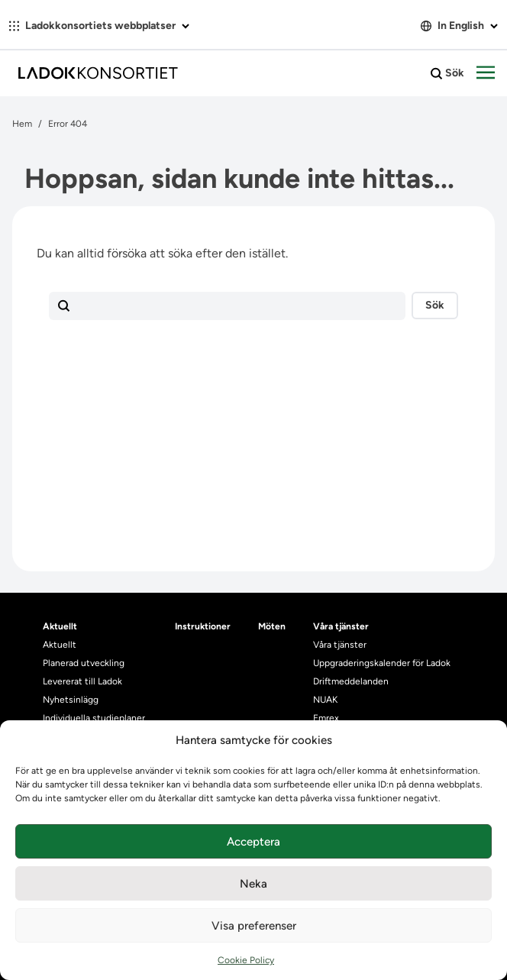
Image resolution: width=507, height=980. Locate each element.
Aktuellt (60, 645)
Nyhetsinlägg (71, 700)
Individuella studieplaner (95, 718)
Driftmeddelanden (351, 681)
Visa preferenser (254, 926)
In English (459, 26)
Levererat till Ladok (82, 681)
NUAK (325, 700)
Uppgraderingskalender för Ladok (382, 663)
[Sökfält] (227, 306)
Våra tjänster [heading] (341, 626)
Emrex (326, 718)
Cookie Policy (246, 960)
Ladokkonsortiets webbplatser (99, 26)
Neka (253, 884)
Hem (22, 124)
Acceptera (253, 842)
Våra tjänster (340, 645)
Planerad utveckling (84, 663)
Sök (447, 73)
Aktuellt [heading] (60, 626)
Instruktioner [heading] (203, 626)
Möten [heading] (272, 626)
